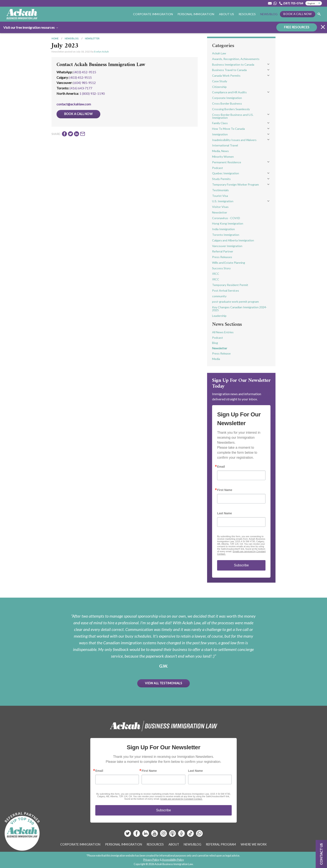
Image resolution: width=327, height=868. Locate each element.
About (174, 844)
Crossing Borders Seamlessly (231, 109)
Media (216, 359)
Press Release (221, 353)
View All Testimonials (163, 683)
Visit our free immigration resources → (31, 27)
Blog (215, 343)
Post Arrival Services (226, 290)
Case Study (220, 81)
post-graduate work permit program (235, 302)
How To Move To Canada (228, 129)
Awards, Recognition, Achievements (236, 59)
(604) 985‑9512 (84, 83)
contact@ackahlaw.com (74, 104)
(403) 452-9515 (85, 72)
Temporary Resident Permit (230, 285)
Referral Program (221, 844)
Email (221, 467)
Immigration (220, 134)
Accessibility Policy (173, 860)
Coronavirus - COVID (226, 218)
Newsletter (92, 38)
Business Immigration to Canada (233, 64)
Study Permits (221, 179)
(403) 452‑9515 (80, 77)
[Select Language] (314, 3)
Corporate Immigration (153, 14)
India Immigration (223, 229)
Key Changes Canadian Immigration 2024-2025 (240, 309)
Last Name (224, 513)
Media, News (220, 151)
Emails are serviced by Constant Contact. (181, 799)
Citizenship (219, 87)
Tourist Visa (220, 196)
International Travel (225, 145)
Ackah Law (219, 53)
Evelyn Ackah (101, 52)
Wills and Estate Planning (229, 263)
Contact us (321, 854)
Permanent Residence (227, 162)
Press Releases (222, 257)
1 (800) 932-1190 (92, 93)
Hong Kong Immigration (228, 223)
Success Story (221, 268)
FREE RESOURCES (297, 27)
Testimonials (220, 190)
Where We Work (254, 844)
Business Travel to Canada (229, 70)
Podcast (218, 168)
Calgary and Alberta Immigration (233, 240)
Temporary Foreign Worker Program (235, 184)
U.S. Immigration (223, 201)
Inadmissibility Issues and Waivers (234, 140)
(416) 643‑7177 (81, 88)
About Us (226, 14)
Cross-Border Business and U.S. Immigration (233, 116)
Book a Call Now (297, 14)
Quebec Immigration (226, 173)
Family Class (220, 123)
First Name (225, 490)
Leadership (219, 316)
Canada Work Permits (226, 76)
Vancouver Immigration (227, 246)
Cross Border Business (227, 103)
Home (55, 38)
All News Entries (223, 332)
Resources (247, 14)
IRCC (216, 274)
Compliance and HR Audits (229, 92)
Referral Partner (223, 251)
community (219, 296)
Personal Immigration (196, 14)
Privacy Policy (151, 860)
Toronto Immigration (226, 235)
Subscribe (241, 565)
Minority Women (223, 157)
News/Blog (269, 14)
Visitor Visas (220, 207)
